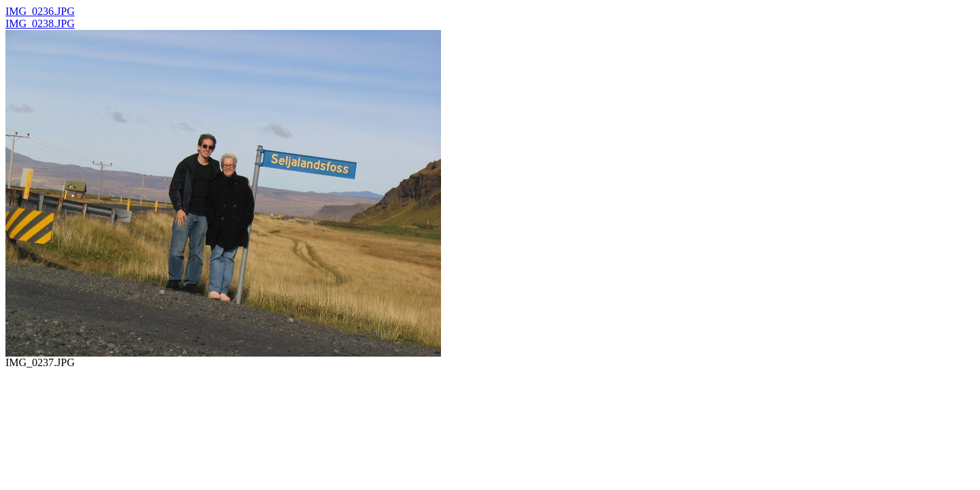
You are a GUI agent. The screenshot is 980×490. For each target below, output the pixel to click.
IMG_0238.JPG (40, 23)
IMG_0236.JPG (40, 11)
